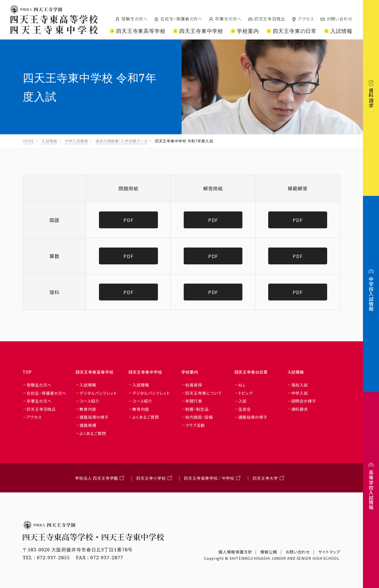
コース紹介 (89, 401)
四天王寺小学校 (151, 478)
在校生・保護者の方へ (181, 19)
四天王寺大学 (265, 478)
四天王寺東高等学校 (94, 372)
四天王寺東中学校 (145, 372)
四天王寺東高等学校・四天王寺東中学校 (93, 537)
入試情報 (49, 141)
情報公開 (269, 552)
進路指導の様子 (94, 417)
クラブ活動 (195, 425)
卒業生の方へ (228, 19)
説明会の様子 (304, 401)
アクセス (306, 19)
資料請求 (300, 409)
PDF (128, 220)
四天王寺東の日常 (251, 372)
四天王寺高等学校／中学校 (209, 478)
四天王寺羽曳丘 (270, 19)
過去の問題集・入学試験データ (122, 141)
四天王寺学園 (36, 9)
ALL (242, 385)
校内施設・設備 (199, 417)
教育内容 (88, 409)
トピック (246, 393)
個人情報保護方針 (235, 552)
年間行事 (194, 401)
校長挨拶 (194, 385)
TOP (27, 372)
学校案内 (190, 372)
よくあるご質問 (93, 433)
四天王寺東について (204, 393)
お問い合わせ (340, 19)
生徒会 (245, 409)
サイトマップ (329, 552)
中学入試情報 (76, 141)
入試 (243, 401)
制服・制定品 (197, 409)
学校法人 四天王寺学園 (96, 478)
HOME (28, 141)
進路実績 (88, 425)
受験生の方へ (134, 19)
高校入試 (300, 385)
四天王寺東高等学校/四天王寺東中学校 (54, 25)
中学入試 (300, 393)
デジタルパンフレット (98, 393)
